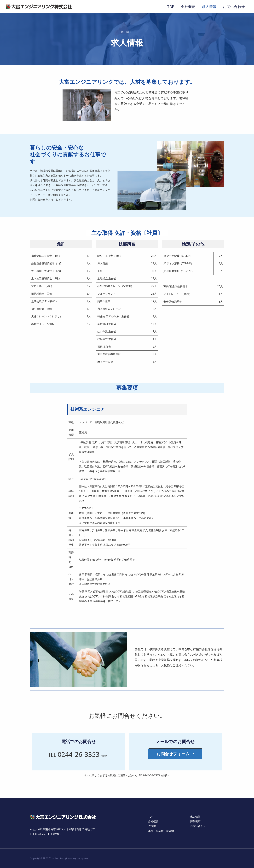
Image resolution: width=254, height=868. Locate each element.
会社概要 (187, 6)
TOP (169, 6)
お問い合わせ (234, 6)
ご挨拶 (152, 826)
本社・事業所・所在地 (161, 831)
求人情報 (208, 6)
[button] (175, 754)
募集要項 (195, 821)
